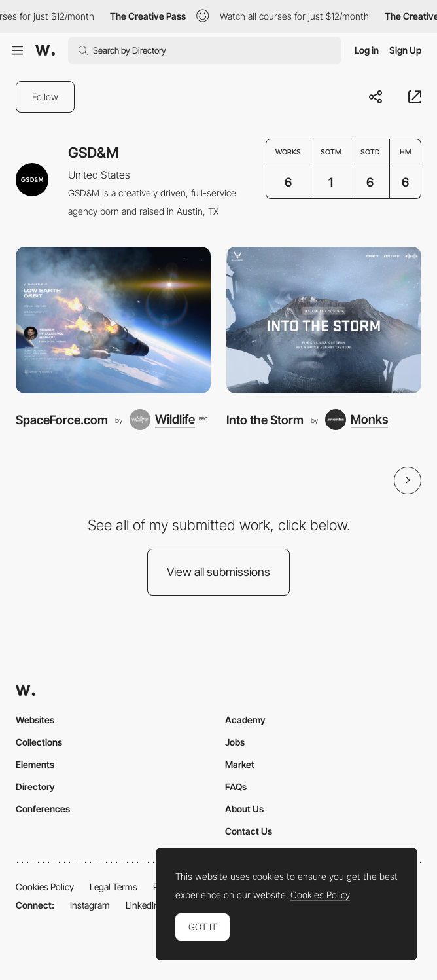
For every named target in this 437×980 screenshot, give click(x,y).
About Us (244, 809)
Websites (35, 720)
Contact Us (249, 831)
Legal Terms (114, 887)
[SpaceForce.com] (113, 320)
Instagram (90, 905)
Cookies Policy (45, 887)
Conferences (43, 809)
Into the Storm (265, 420)
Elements (35, 764)
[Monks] (357, 420)
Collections (39, 742)
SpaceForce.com (62, 420)
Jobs (235, 742)
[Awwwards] (45, 50)
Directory (35, 787)
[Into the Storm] (324, 320)
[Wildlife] (168, 420)
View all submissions (218, 572)
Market (240, 764)
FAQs (236, 787)
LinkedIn (142, 905)
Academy (245, 720)
